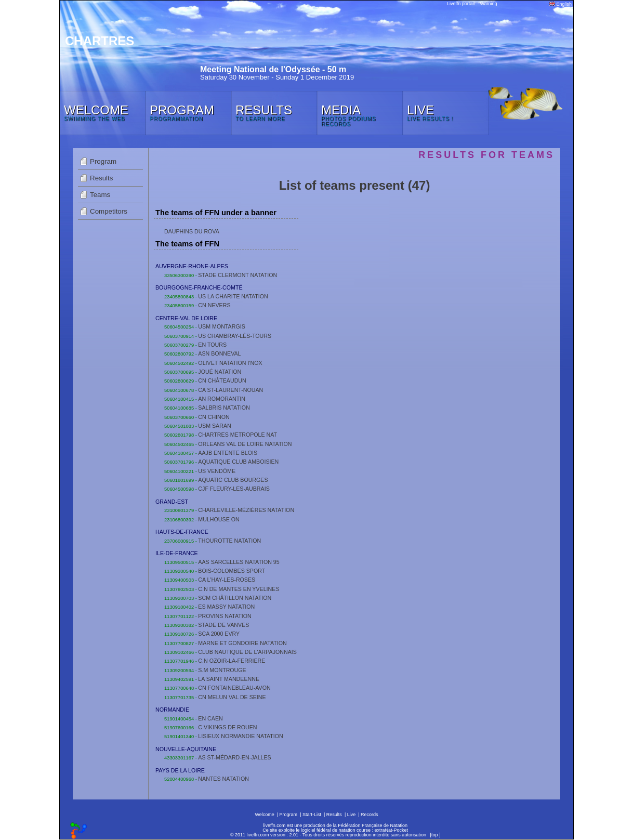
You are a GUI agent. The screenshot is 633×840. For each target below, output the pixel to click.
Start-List (312, 815)
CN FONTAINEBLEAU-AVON (234, 688)
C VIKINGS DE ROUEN (227, 727)
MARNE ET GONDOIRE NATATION (242, 643)
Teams (100, 195)
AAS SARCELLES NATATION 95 (239, 562)
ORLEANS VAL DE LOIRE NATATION (245, 444)
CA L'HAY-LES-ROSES (227, 580)
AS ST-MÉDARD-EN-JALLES (234, 757)
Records (370, 815)
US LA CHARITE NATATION (233, 296)
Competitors (109, 211)
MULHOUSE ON (219, 519)
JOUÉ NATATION (220, 372)
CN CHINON (214, 417)
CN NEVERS (214, 305)
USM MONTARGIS (221, 326)
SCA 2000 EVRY (219, 634)
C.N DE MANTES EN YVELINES (239, 589)
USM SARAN (214, 426)
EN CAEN (210, 718)
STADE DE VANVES (223, 625)
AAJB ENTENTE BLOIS (228, 453)
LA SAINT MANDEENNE (229, 679)
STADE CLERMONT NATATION (238, 275)
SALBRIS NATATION (224, 408)
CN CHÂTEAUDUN (222, 380)
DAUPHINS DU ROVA (192, 231)
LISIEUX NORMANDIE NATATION (240, 736)
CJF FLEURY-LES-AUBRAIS (234, 489)
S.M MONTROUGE (222, 670)
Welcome (264, 815)
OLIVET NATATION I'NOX (230, 363)
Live (352, 815)
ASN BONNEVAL (219, 353)
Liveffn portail (461, 4)
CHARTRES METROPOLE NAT (238, 435)
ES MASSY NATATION (226, 607)
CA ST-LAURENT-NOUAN (230, 390)
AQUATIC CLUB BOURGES (233, 480)
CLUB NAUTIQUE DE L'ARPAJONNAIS (247, 652)
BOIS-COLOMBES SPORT (232, 571)
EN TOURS (212, 345)
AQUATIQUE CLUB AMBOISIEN (238, 462)
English (561, 4)
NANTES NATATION (223, 779)
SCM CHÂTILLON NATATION (235, 598)
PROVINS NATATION (225, 616)
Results (101, 178)
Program (103, 161)
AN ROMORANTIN (222, 399)
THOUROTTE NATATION (229, 541)
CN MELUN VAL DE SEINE (232, 697)
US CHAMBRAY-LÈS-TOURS (235, 336)
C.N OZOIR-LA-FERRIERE (232, 661)
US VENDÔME (217, 471)
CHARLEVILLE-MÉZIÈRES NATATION (246, 510)
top (435, 835)
